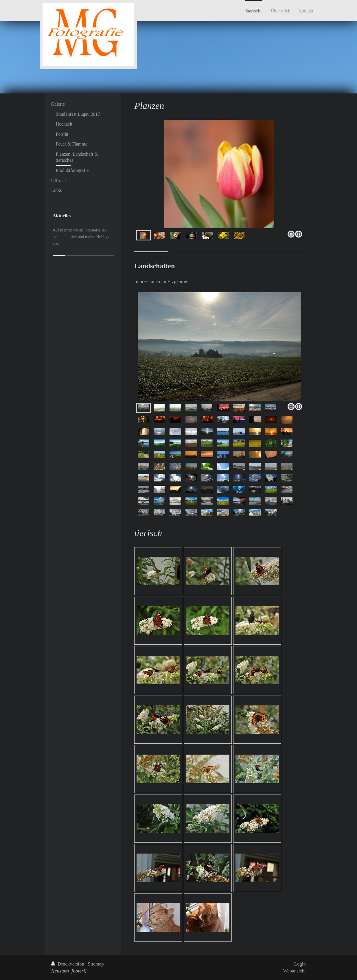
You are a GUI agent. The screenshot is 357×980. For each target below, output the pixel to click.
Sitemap (96, 964)
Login (300, 964)
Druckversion (68, 964)
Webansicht (295, 971)
